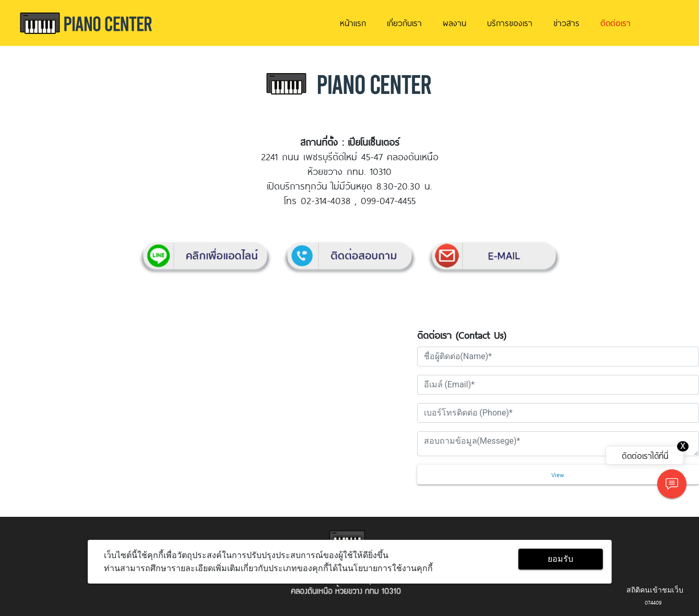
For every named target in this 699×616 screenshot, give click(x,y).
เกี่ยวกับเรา (404, 22)
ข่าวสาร (566, 22)
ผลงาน (454, 22)
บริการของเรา (510, 22)
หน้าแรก (353, 22)
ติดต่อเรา (615, 22)
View (558, 475)
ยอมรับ (560, 559)
